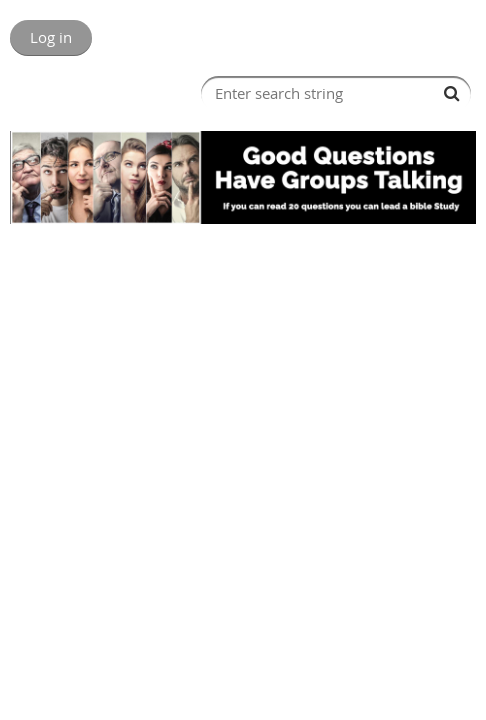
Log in (51, 37)
